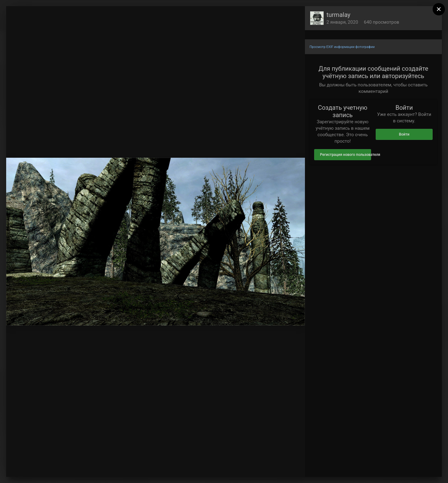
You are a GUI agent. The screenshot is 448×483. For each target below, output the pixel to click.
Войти (404, 134)
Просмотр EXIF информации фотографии (342, 47)
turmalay (338, 15)
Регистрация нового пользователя (346, 155)
